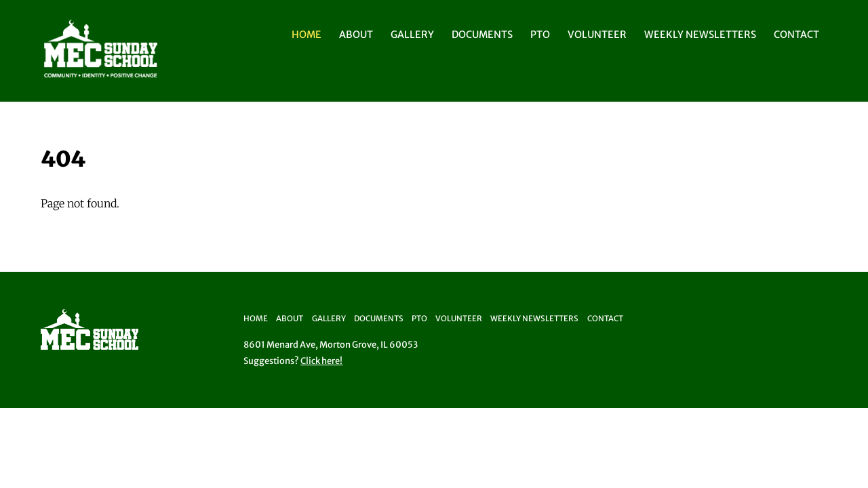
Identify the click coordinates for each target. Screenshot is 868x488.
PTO (540, 35)
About (356, 35)
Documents (482, 35)
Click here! (321, 361)
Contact (796, 35)
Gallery (412, 35)
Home (307, 35)
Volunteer (597, 35)
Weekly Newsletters (700, 35)
